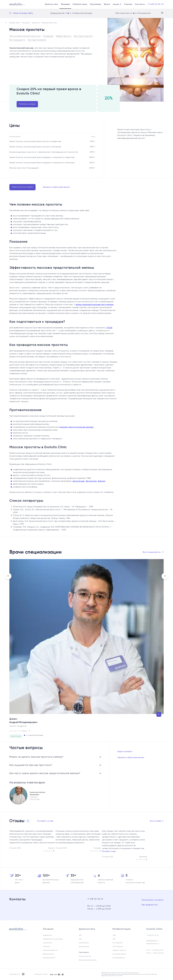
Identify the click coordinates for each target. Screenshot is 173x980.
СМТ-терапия (118, 947)
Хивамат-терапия (119, 950)
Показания (48, 36)
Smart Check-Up (85, 956)
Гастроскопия (84, 943)
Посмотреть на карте (153, 900)
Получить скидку (27, 104)
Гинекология (47, 943)
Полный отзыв (109, 851)
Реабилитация (80, 4)
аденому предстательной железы (76, 427)
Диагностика (51, 4)
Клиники (128, 4)
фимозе (101, 481)
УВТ (114, 939)
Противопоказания (37, 40)
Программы (96, 4)
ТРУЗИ (109, 328)
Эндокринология (49, 958)
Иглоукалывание (119, 958)
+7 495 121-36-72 (156, 4)
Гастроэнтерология (50, 950)
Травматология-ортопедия (53, 939)
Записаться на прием (22, 187)
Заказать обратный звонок (56, 187)
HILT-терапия (117, 943)
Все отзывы (157, 821)
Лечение (65, 4)
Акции (117, 4)
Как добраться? (150, 905)
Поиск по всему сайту (23, 13)
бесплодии (91, 481)
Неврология (47, 935)
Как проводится (17, 40)
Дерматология (48, 954)
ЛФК (114, 935)
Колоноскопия (84, 947)
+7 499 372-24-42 (153, 935)
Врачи (107, 4)
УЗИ (80, 939)
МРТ (80, 935)
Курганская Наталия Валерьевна (37, 794)
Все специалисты (153, 552)
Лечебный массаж (119, 954)
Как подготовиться (83, 36)
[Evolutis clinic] (14, 4)
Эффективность (64, 36)
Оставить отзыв (45, 821)
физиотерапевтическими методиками (95, 305)
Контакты (140, 4)
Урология (46, 947)
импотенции (79, 481)
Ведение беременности (88, 960)
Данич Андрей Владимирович (23, 721)
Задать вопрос (125, 752)
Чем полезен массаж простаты (25, 36)
